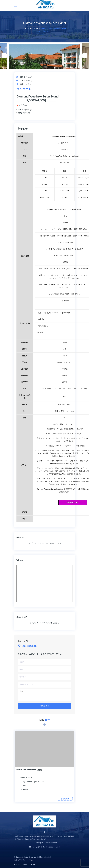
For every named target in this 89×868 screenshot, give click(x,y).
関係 (45, 720)
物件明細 (65, 799)
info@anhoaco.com (46, 847)
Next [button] (85, 56)
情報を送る (45, 706)
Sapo (31, 860)
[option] (44, 67)
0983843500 (30, 646)
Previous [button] (4, 56)
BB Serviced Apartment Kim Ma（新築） (33, 770)
